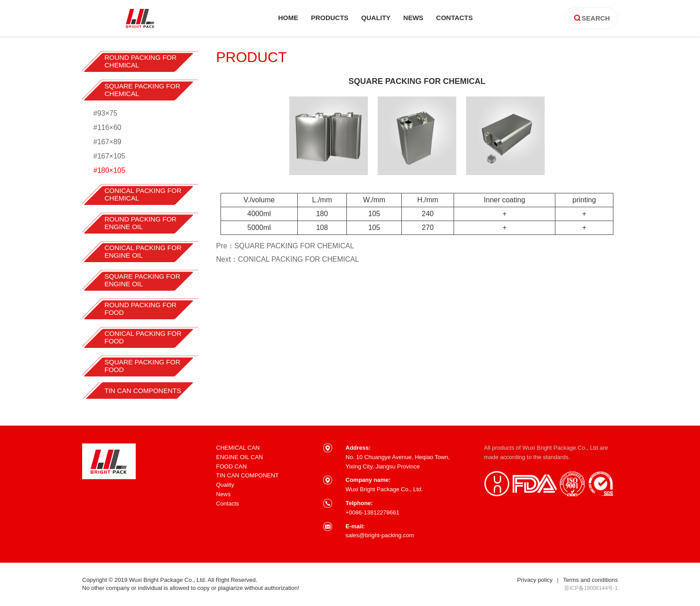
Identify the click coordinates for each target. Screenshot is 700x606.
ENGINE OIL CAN (240, 457)
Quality (225, 485)
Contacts (227, 504)
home (288, 18)
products (329, 18)
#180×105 (109, 170)
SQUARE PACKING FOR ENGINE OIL (142, 280)
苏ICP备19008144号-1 (591, 588)
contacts (454, 18)
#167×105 (109, 156)
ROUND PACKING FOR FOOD (140, 309)
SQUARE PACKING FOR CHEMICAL (142, 90)
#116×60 (107, 127)
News (223, 494)
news (413, 18)
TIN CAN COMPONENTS (143, 391)
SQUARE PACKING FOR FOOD (142, 366)
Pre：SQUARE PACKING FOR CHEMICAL (285, 246)
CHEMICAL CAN (238, 448)
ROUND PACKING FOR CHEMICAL (140, 61)
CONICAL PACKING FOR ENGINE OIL (143, 251)
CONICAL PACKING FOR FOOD (143, 337)
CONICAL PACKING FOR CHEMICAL (143, 194)
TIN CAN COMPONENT (247, 475)
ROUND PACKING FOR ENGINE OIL (140, 223)
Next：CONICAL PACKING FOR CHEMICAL (287, 259)
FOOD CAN (231, 466)
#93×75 (105, 113)
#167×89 (107, 142)
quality (376, 18)
